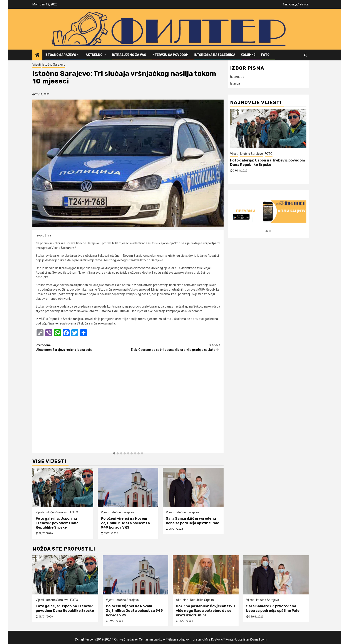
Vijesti (37, 65)
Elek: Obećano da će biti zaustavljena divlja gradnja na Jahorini (174, 347)
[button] (114, 454)
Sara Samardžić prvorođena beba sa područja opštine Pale (193, 521)
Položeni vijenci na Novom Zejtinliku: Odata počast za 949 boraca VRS (125, 523)
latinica (304, 4)
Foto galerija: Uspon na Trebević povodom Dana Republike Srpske (57, 523)
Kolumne (248, 55)
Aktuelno (94, 55)
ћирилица (290, 4)
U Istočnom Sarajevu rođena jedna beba (82, 347)
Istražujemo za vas (129, 55)
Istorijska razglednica (215, 55)
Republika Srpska (202, 600)
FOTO (265, 55)
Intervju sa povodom (170, 55)
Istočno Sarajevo (60, 55)
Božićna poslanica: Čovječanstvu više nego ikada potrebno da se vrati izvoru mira (205, 611)
